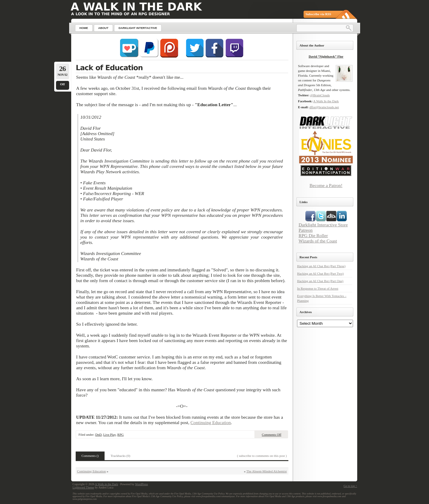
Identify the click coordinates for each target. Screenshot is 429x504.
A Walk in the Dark (107, 484)
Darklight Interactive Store (323, 225)
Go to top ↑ (350, 486)
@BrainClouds (320, 95)
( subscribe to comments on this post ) (262, 456)
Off (63, 84)
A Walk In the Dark (326, 101)
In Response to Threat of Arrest (318, 288)
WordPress (141, 484)
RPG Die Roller (313, 235)
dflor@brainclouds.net (324, 107)
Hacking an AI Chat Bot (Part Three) (321, 266)
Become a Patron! (326, 185)
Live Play (110, 435)
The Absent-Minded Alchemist (267, 471)
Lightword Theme (83, 487)
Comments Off (272, 435)
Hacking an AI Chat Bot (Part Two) (320, 273)
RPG (121, 435)
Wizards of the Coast (318, 241)
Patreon (306, 230)
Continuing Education (211, 422)
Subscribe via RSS (318, 14)
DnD (98, 435)
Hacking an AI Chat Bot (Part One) (320, 281)
